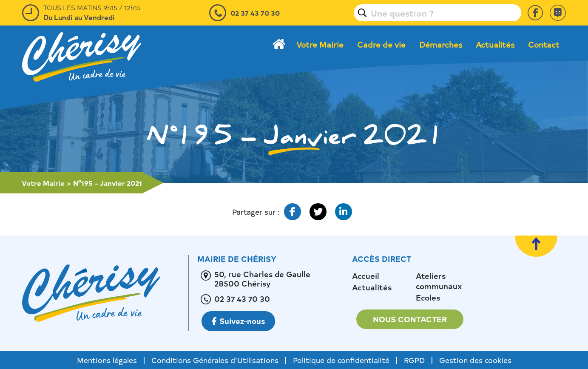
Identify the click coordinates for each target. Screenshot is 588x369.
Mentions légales (107, 360)
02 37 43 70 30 (255, 13)
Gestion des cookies (475, 360)
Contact (544, 45)
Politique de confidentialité (341, 360)
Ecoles (428, 298)
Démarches (441, 45)
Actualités (495, 45)
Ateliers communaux (439, 281)
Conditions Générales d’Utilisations (215, 360)
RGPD (414, 360)
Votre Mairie (320, 45)
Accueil (366, 276)
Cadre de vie (381, 45)
